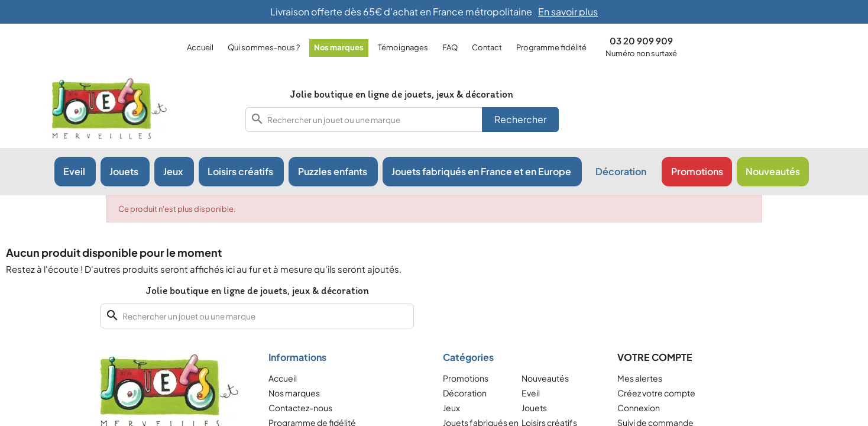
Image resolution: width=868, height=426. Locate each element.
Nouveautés (545, 378)
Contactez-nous (300, 408)
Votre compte (655, 357)
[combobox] (402, 120)
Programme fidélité (551, 47)
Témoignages (403, 47)
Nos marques (339, 47)
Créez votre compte (656, 393)
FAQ (450, 47)
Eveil (531, 393)
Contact (487, 47)
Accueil (200, 47)
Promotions (466, 378)
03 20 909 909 (641, 41)
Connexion (639, 408)
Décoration (465, 393)
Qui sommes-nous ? (264, 47)
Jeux (451, 408)
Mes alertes (640, 378)
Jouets (534, 408)
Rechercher (520, 119)
